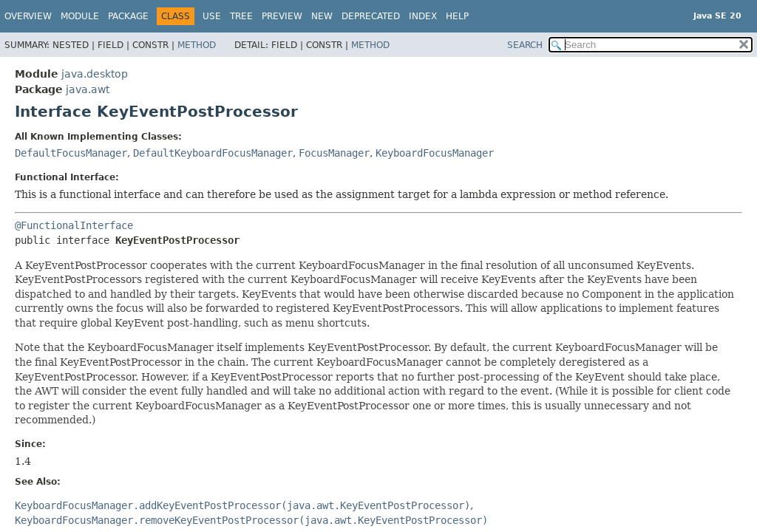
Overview (28, 16)
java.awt (88, 89)
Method (197, 45)
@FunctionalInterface (74, 225)
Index (423, 16)
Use (212, 16)
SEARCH (525, 45)
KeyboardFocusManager (435, 153)
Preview (282, 16)
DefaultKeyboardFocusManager (213, 153)
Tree (241, 16)
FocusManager (334, 153)
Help (457, 16)
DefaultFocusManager (71, 153)
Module (80, 16)
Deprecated (371, 16)
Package (128, 16)
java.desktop (95, 74)
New (322, 16)
